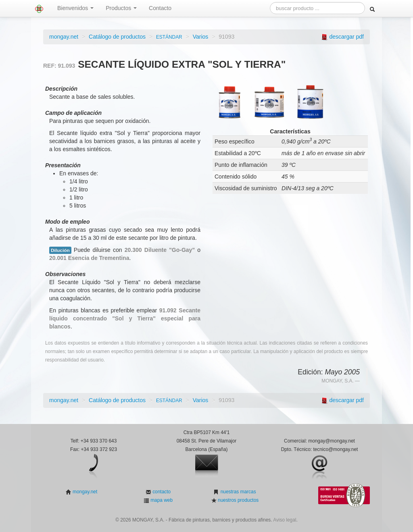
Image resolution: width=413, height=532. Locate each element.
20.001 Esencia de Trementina (89, 258)
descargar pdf (346, 37)
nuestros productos (238, 500)
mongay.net (64, 37)
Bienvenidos (75, 8)
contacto (161, 492)
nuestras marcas (237, 492)
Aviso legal (285, 520)
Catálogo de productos (117, 37)
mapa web (161, 500)
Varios (201, 37)
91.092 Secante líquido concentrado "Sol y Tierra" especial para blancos (125, 318)
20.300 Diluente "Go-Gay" (160, 250)
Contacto (160, 8)
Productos (121, 8)
